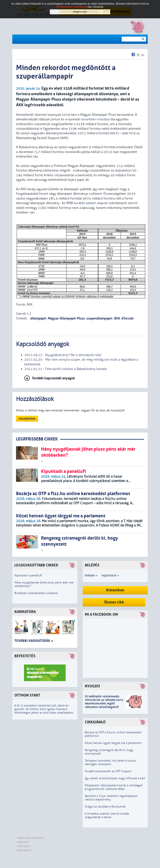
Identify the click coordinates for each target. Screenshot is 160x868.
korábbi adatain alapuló (91, 203)
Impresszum (24, 846)
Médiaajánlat (24, 850)
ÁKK (117, 318)
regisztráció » (110, 575)
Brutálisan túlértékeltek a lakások (36, 593)
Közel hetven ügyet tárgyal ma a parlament (113, 743)
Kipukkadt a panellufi (28, 575)
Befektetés (25, 656)
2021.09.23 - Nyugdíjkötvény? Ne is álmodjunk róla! (63, 355)
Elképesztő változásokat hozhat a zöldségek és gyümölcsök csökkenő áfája (114, 787)
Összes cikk (114, 602)
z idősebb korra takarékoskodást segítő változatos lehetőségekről (104, 703)
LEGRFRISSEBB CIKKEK (37, 439)
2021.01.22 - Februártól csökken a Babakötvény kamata (66, 369)
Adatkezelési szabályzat (30, 838)
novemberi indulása (95, 119)
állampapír (38, 318)
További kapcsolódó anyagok (53, 378)
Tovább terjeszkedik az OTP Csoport (108, 771)
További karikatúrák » (34, 641)
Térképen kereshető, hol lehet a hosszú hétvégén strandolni (111, 762)
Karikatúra (25, 612)
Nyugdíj (92, 686)
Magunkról (23, 842)
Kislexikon (115, 590)
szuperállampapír (99, 318)
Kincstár (127, 318)
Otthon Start (27, 695)
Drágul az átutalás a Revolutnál (105, 807)
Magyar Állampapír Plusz (66, 318)
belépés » (91, 575)
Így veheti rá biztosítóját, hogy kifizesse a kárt (115, 778)
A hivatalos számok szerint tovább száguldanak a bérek (107, 815)
